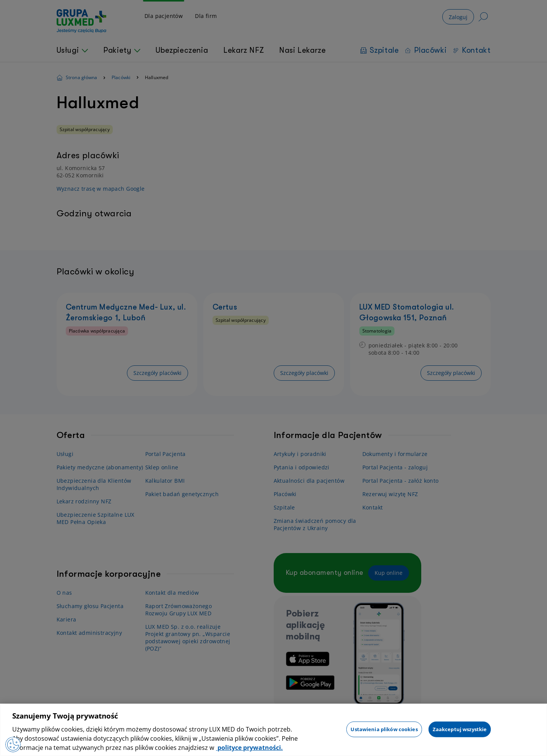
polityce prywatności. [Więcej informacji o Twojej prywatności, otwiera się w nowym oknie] (249, 748)
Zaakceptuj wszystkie (460, 729)
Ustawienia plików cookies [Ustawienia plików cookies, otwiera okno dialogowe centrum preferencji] (384, 729)
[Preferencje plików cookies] (13, 745)
